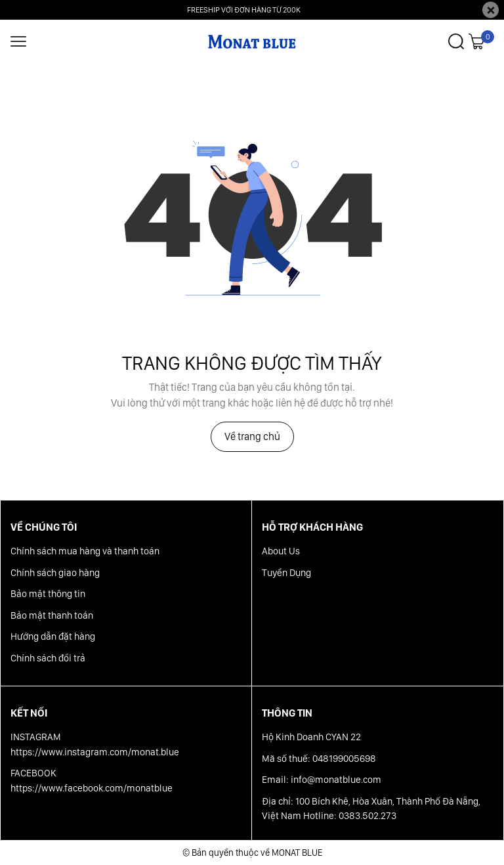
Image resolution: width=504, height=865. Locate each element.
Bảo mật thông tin (48, 594)
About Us (281, 551)
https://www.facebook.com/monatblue (92, 788)
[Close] (491, 10)
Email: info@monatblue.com (322, 780)
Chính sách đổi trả (48, 658)
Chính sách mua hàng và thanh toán (85, 551)
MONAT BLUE (297, 853)
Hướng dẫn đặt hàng (53, 636)
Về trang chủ (252, 436)
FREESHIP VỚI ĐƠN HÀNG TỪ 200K (244, 10)
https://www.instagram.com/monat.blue (95, 752)
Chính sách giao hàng (55, 573)
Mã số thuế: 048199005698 (319, 759)
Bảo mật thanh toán (52, 615)
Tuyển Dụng (286, 573)
